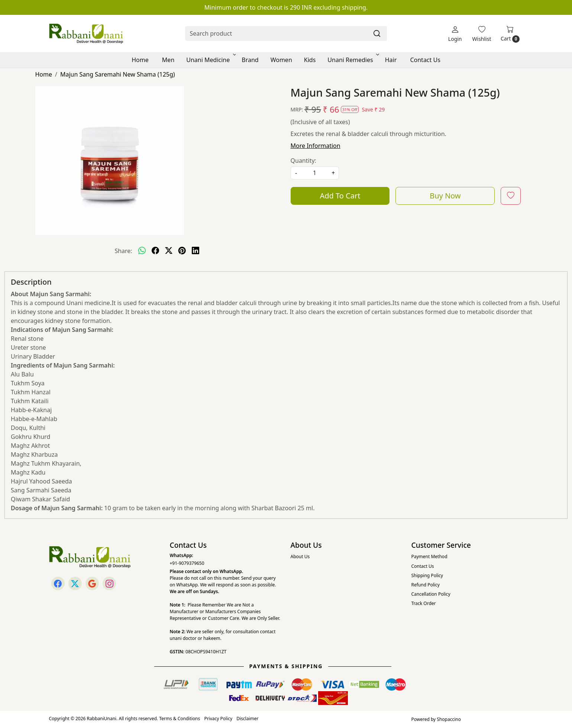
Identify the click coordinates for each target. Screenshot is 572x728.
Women (281, 60)
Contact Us (425, 60)
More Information (316, 146)
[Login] (455, 34)
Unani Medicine (210, 60)
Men (168, 60)
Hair (391, 60)
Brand (250, 60)
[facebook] (155, 251)
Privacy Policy (218, 719)
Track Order (424, 603)
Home (140, 60)
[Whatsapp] (142, 251)
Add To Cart (340, 196)
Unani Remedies (353, 60)
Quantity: (303, 161)
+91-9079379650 (187, 563)
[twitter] (169, 251)
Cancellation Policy (431, 594)
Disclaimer (247, 719)
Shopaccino (449, 719)
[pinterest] (182, 251)
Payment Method (429, 556)
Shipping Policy (427, 575)
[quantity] (315, 173)
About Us (300, 556)
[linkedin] (195, 251)
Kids (310, 60)
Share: (123, 251)
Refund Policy (426, 585)
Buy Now (445, 196)
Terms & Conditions (180, 719)
